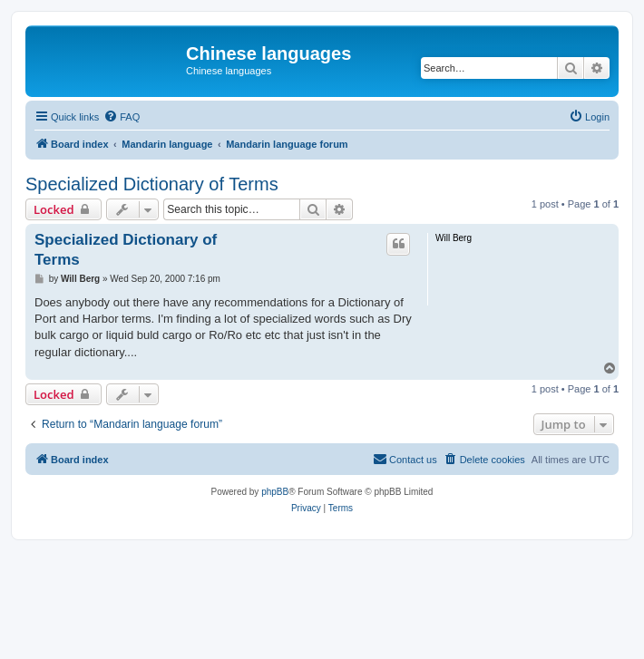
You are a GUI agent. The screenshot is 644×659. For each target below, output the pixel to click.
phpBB (275, 492)
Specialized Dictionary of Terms (152, 184)
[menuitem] (122, 117)
